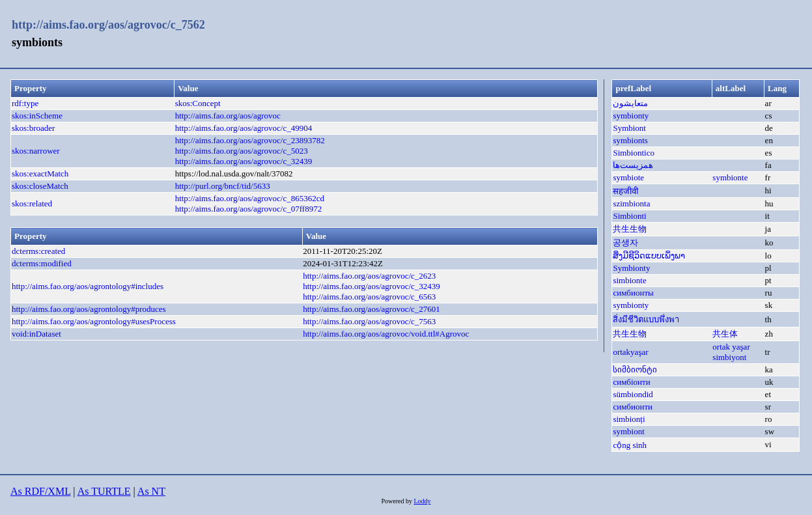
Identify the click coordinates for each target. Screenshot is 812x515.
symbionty (631, 116)
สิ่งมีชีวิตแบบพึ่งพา (646, 319)
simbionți (629, 419)
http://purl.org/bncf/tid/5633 (223, 186)
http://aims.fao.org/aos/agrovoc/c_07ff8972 (249, 209)
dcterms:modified (42, 263)
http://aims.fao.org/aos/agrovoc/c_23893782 (250, 140)
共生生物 (630, 229)
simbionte (629, 280)
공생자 (625, 243)
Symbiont (629, 128)
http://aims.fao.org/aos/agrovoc (228, 116)
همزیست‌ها (633, 165)
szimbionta (631, 203)
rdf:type (25, 103)
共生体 (725, 334)
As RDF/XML (40, 491)
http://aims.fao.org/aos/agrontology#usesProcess (94, 321)
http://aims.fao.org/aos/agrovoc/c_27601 (371, 309)
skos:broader (33, 128)
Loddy (422, 501)
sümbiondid (633, 394)
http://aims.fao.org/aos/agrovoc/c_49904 (244, 128)
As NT (151, 491)
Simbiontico (634, 153)
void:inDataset (36, 334)
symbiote (628, 177)
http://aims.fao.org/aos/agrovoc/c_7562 (108, 25)
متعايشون (630, 103)
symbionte (730, 177)
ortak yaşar (731, 347)
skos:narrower (36, 151)
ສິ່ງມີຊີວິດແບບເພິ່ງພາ (649, 256)
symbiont (628, 431)
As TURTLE (104, 491)
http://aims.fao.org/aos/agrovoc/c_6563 (369, 297)
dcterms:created (38, 251)
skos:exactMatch (40, 174)
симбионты (633, 293)
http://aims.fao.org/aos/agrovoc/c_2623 (369, 276)
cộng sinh (630, 445)
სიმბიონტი (635, 369)
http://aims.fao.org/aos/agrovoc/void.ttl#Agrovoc (386, 334)
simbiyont (729, 357)
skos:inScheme (37, 116)
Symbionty (631, 268)
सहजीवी (625, 191)
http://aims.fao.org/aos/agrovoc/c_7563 (369, 321)
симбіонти (631, 382)
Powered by (397, 501)
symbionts (630, 140)
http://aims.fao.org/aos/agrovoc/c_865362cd (250, 198)
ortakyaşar (630, 352)
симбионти (633, 407)
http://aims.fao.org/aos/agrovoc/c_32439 (244, 161)
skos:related (32, 203)
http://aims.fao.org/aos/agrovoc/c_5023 (242, 151)
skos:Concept (198, 103)
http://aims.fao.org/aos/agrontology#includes (88, 286)
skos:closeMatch (40, 186)
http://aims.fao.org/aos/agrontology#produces (89, 309)
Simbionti (629, 216)
